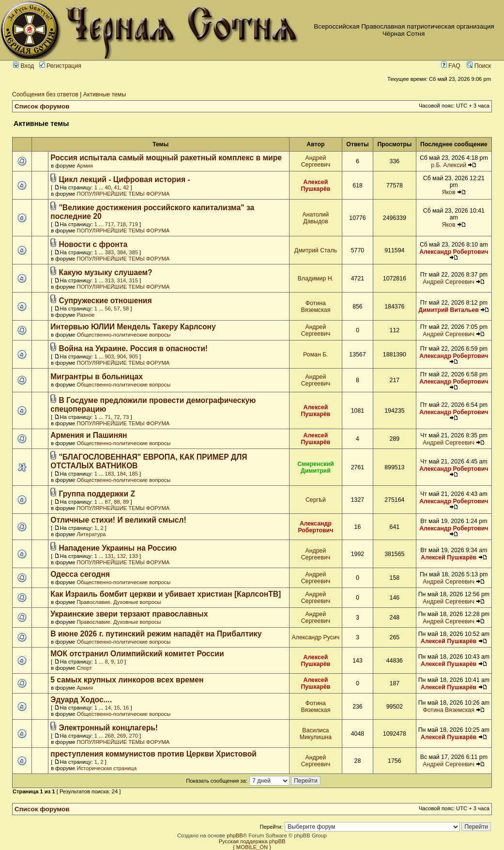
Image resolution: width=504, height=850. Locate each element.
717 (110, 224)
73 (126, 417)
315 (133, 280)
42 (126, 187)
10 (120, 662)
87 (108, 502)
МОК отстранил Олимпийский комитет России (137, 654)
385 (133, 252)
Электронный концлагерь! (108, 728)
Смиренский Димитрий (316, 467)
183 (110, 474)
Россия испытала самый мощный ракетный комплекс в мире (166, 158)
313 (110, 280)
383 (110, 252)
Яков (449, 192)
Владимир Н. (316, 278)
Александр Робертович (454, 252)
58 (126, 309)
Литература (91, 534)
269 (121, 736)
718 (121, 224)
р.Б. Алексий (449, 165)
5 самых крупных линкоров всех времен (127, 680)
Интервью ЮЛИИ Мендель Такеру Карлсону (133, 327)
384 (121, 252)
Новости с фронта (93, 244)
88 (117, 502)
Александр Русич (316, 637)
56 (108, 309)
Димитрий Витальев (448, 310)
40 (108, 187)
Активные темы (105, 94)
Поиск (479, 66)
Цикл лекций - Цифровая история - (124, 179)
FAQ (451, 66)
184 (121, 474)
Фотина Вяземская (315, 307)
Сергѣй (316, 500)
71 (108, 417)
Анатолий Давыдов (316, 218)
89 (126, 502)
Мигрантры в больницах (97, 377)
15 (117, 708)
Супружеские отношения (105, 301)
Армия (85, 166)
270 (133, 736)
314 (121, 280)
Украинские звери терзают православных (129, 614)
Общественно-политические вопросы (123, 335)
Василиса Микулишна (316, 734)
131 (110, 556)
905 (133, 356)
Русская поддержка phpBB (252, 841)
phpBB (235, 835)
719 (133, 224)
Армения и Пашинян (89, 435)
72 (117, 417)
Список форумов (42, 106)
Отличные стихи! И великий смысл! (118, 520)
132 (121, 556)
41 (117, 187)
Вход (23, 66)
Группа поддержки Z (97, 494)
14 (108, 708)
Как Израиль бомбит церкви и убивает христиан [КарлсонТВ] (166, 594)
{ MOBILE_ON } (252, 847)
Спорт (84, 668)
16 (126, 708)
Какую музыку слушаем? (105, 272)
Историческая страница (107, 768)
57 (117, 309)
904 (121, 356)
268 (110, 736)
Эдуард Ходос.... (81, 700)
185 (133, 474)
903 (110, 356)
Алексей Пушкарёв (315, 185)
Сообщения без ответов (45, 94)
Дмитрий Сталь (316, 250)
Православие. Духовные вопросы (119, 602)
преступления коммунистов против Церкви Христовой (153, 754)
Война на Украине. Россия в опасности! (133, 348)
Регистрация (60, 66)
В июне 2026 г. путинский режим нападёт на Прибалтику (156, 634)
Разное (85, 315)
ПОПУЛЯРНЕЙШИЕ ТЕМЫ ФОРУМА (123, 194)
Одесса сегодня (80, 574)
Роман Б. (316, 355)
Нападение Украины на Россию (117, 548)
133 (133, 556)
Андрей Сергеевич (316, 161)
